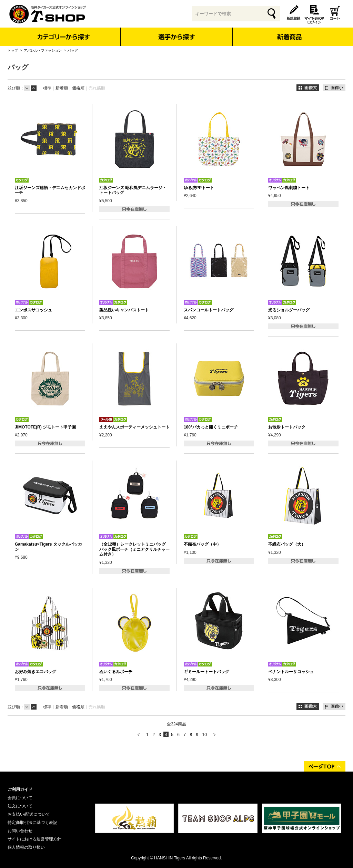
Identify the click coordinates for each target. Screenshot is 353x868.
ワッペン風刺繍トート (289, 188)
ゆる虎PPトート (199, 188)
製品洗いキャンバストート (124, 310)
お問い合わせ (20, 831)
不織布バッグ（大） (287, 544)
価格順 (78, 88)
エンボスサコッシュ (33, 310)
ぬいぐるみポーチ (116, 672)
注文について (20, 806)
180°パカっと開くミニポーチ (211, 427)
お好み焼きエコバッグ (36, 672)
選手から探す (177, 37)
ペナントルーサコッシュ (291, 672)
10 (204, 735)
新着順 (62, 88)
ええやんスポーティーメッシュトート (134, 427)
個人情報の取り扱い (26, 847)
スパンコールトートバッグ (209, 310)
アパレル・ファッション (43, 50)
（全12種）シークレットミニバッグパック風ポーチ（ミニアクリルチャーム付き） (134, 549)
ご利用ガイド (20, 789)
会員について (20, 798)
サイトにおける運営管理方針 (34, 839)
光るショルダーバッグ (289, 310)
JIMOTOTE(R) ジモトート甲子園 (45, 427)
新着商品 (289, 32)
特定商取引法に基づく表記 (32, 823)
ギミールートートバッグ (206, 672)
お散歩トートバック (287, 427)
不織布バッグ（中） (202, 544)
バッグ (73, 50)
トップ (13, 50)
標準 (47, 88)
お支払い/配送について (29, 814)
